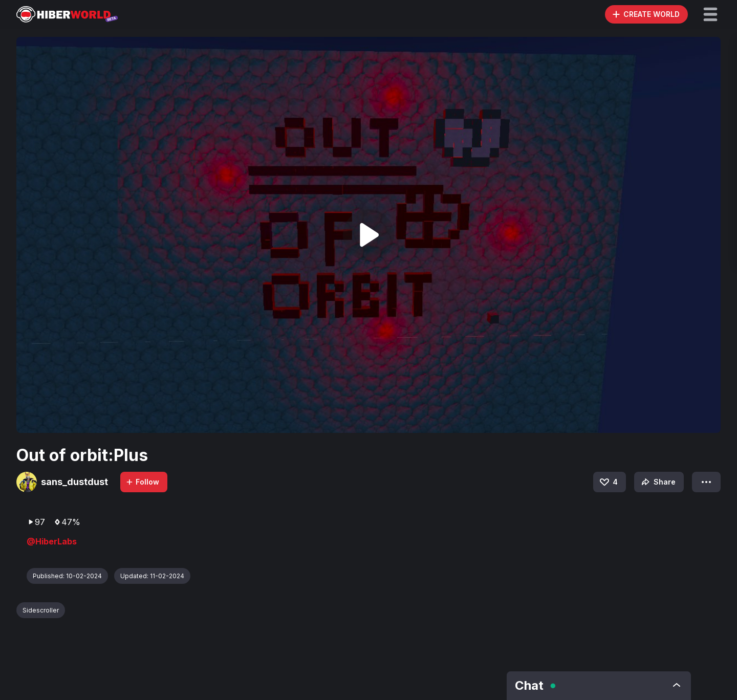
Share (657, 482)
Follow (142, 482)
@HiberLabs (52, 541)
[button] (710, 14)
